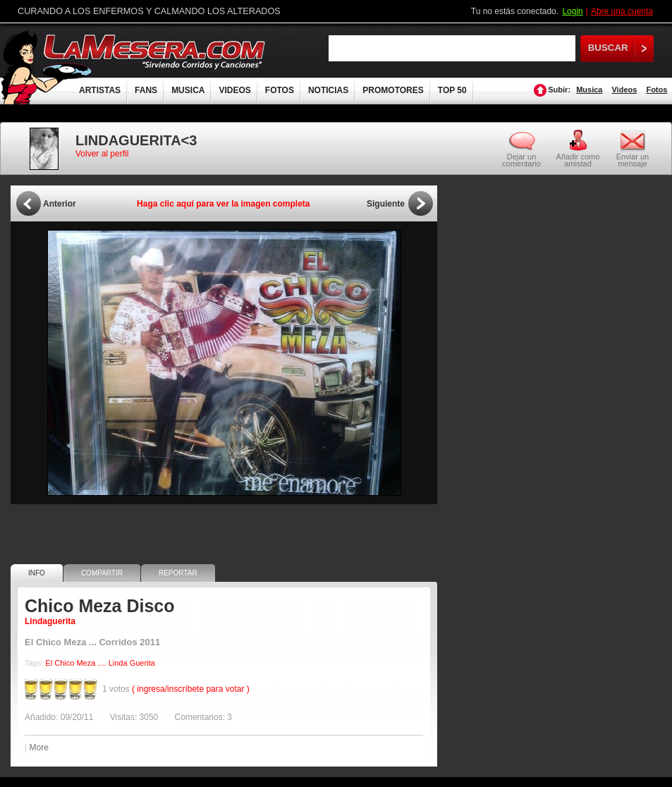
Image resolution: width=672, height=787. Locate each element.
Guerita (142, 663)
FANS (146, 90)
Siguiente (386, 204)
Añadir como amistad (578, 160)
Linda (118, 663)
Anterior (60, 204)
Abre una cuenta (622, 11)
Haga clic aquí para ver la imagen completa (223, 204)
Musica (589, 90)
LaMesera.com (155, 51)
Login (572, 11)
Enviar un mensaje (633, 160)
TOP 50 (452, 90)
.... (102, 663)
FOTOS (280, 90)
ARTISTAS (100, 90)
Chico (64, 663)
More (38, 748)
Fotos (656, 90)
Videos (624, 90)
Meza (86, 663)
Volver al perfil (102, 154)
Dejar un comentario (521, 160)
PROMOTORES (393, 90)
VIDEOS (234, 90)
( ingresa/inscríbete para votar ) (191, 689)
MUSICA (188, 90)
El (49, 663)
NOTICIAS (328, 90)
